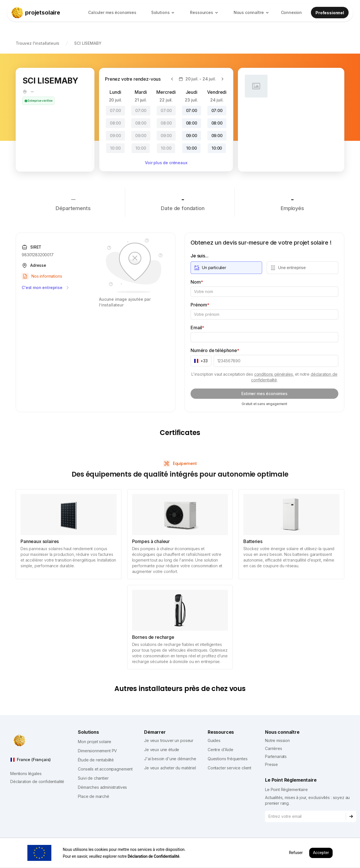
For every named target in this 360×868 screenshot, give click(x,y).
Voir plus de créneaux (166, 163)
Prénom (200, 305)
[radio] (226, 268)
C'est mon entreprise (46, 288)
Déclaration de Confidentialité (153, 856)
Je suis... (199, 256)
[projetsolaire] (47, 13)
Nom (197, 282)
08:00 (115, 123)
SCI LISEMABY (88, 43)
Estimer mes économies (264, 394)
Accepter (321, 853)
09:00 (115, 136)
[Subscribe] (351, 816)
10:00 (115, 148)
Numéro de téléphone (215, 350)
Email (197, 328)
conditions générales (274, 374)
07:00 (115, 110)
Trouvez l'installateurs (38, 43)
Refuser (296, 853)
